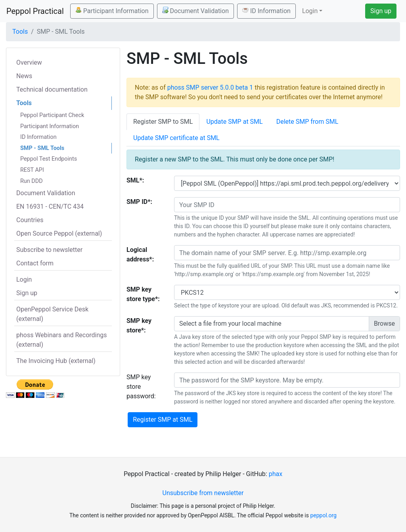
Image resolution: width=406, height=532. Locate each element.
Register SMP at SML (163, 420)
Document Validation (195, 11)
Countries (30, 220)
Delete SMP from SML (307, 122)
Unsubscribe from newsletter (203, 493)
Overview (29, 62)
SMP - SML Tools (42, 148)
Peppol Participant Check (52, 115)
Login (24, 279)
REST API (32, 170)
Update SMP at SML (234, 122)
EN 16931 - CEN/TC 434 (50, 206)
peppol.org (323, 515)
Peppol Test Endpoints (49, 159)
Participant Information (112, 11)
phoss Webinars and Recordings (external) (62, 340)
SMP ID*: (139, 202)
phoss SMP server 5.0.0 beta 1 (210, 87)
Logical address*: (140, 254)
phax (276, 474)
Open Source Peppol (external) (59, 233)
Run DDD (32, 181)
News (24, 76)
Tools (20, 32)
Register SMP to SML (163, 122)
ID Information (266, 11)
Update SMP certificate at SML (176, 138)
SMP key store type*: (143, 294)
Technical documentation (52, 89)
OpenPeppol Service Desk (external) (52, 314)
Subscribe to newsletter (49, 250)
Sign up (381, 11)
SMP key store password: (141, 387)
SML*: (135, 180)
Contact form (35, 263)
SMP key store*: (139, 326)
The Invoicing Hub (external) (56, 361)
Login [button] (310, 11)
